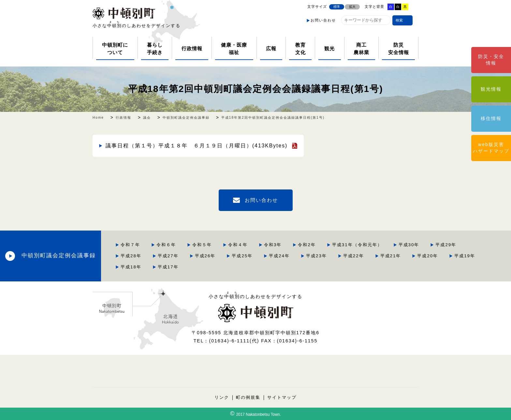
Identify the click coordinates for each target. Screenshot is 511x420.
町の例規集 (248, 397)
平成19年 (465, 256)
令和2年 (307, 245)
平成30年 (409, 245)
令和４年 (238, 245)
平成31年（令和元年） (357, 245)
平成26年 (205, 256)
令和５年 (202, 245)
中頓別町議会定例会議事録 (59, 255)
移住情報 (491, 118)
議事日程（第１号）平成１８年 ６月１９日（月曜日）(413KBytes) (197, 146)
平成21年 (391, 256)
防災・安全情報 (491, 60)
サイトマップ (282, 397)
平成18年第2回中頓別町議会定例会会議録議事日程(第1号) (256, 89)
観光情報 (491, 89)
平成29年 (446, 245)
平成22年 (354, 256)
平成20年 (428, 256)
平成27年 (168, 256)
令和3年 (273, 245)
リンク (222, 397)
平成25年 (242, 256)
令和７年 (130, 245)
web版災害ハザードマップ (491, 148)
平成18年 (131, 267)
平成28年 (131, 256)
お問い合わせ (323, 20)
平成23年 (316, 256)
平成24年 (279, 256)
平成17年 (168, 267)
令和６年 (166, 245)
